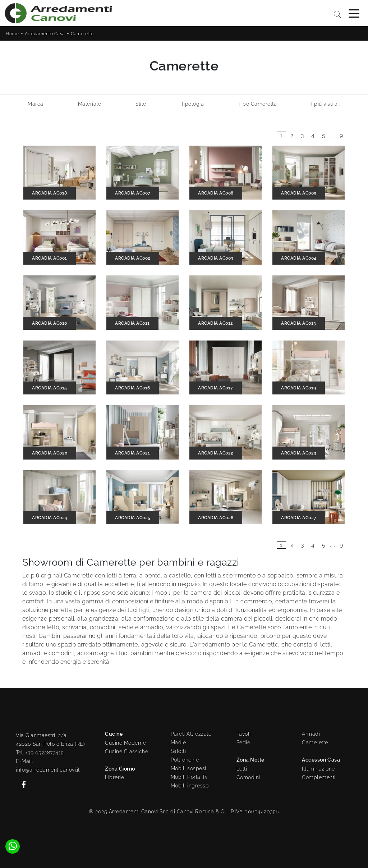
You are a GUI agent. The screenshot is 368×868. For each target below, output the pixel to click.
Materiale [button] (90, 104)
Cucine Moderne (125, 743)
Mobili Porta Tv (189, 777)
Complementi (319, 777)
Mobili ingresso (190, 786)
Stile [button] (141, 104)
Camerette (82, 34)
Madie (178, 743)
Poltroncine (185, 760)
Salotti (178, 751)
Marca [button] (36, 104)
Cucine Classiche (126, 751)
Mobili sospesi (188, 768)
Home (12, 34)
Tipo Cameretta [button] (257, 104)
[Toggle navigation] (354, 13)
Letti (242, 769)
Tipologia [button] (192, 104)
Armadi (311, 734)
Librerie (114, 777)
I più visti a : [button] (326, 104)
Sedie (243, 743)
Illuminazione (318, 769)
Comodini (248, 777)
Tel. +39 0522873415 (40, 753)
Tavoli (244, 734)
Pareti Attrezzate (191, 734)
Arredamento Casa (45, 34)
